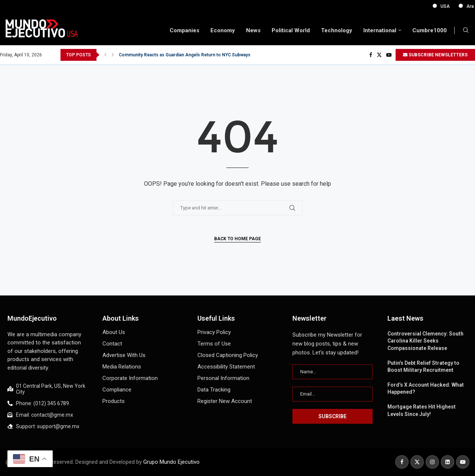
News (253, 30)
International (380, 30)
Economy (223, 30)
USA (457, 6)
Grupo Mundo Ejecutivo (171, 462)
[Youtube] (389, 55)
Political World (291, 30)
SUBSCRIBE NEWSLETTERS (435, 55)
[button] (105, 55)
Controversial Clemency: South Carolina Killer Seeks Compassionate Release (425, 341)
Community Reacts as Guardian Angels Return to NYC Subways (185, 55)
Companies (184, 30)
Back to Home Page (237, 239)
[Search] (466, 30)
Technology (337, 30)
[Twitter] (379, 55)
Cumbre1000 (430, 30)
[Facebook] (371, 55)
